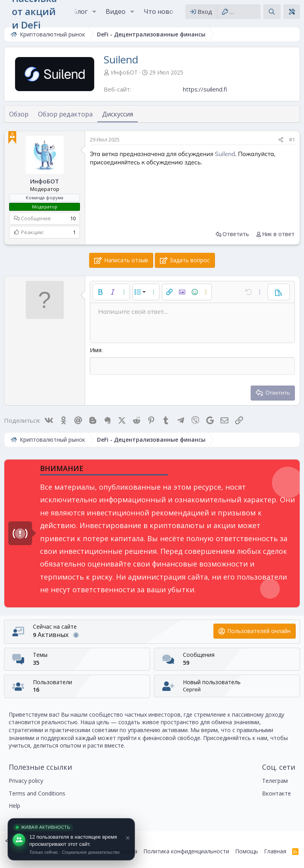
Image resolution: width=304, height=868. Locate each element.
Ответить (236, 234)
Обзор (19, 114)
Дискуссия (118, 114)
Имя (96, 350)
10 (73, 218)
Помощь (247, 851)
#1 (292, 139)
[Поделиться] (281, 139)
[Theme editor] (292, 12)
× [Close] (128, 837)
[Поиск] (272, 12)
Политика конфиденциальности (186, 851)
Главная (275, 851)
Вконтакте (276, 793)
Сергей (192, 689)
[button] (94, 11)
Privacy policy (26, 781)
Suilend (225, 154)
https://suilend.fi (205, 89)
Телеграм (275, 781)
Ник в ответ (278, 234)
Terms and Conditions (37, 793)
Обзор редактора (65, 114)
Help (14, 806)
